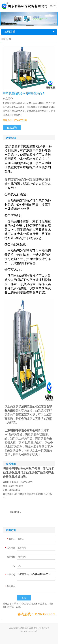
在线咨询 (12, 128)
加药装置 (10, 32)
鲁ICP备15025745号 (29, 631)
